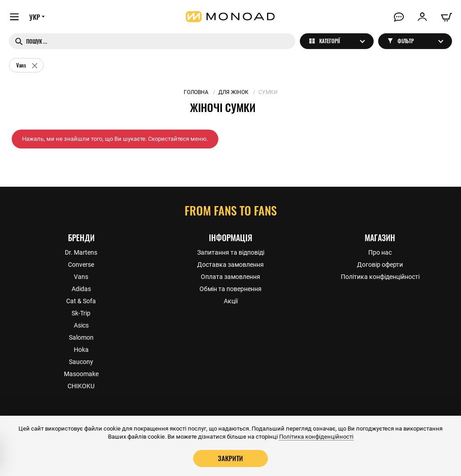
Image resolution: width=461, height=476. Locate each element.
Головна (196, 92)
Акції (231, 301)
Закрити (230, 458)
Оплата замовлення (230, 277)
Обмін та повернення (230, 289)
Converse (81, 265)
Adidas (81, 289)
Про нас (380, 252)
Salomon (81, 337)
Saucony (81, 362)
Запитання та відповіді (231, 252)
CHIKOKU (81, 386)
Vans (81, 277)
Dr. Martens (81, 252)
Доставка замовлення (230, 265)
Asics (81, 325)
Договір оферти (380, 265)
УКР (35, 17)
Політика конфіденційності (380, 277)
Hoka (81, 350)
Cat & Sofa (81, 301)
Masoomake (81, 374)
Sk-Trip (81, 313)
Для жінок (233, 92)
